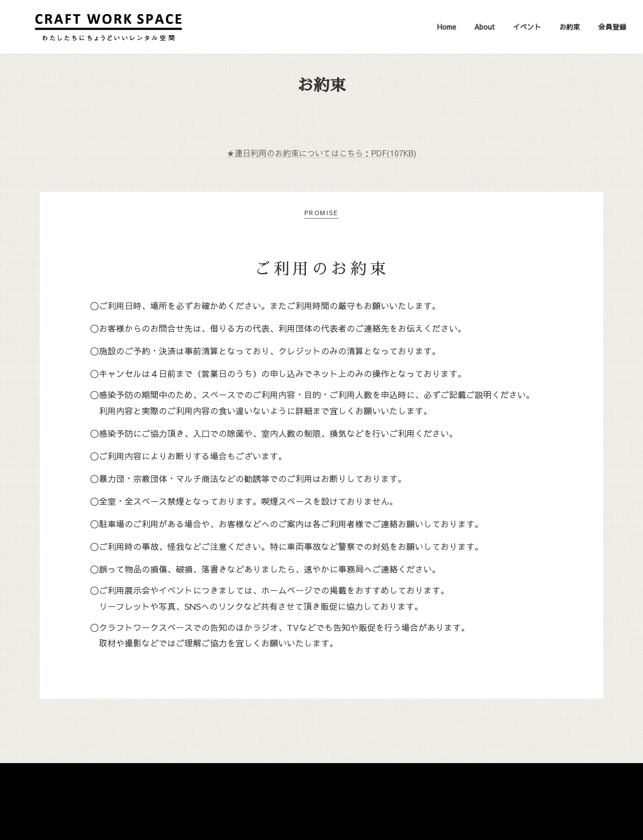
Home (240, 784)
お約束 (358, 784)
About (277, 784)
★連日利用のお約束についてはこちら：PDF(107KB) (321, 153)
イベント (317, 784)
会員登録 (399, 784)
